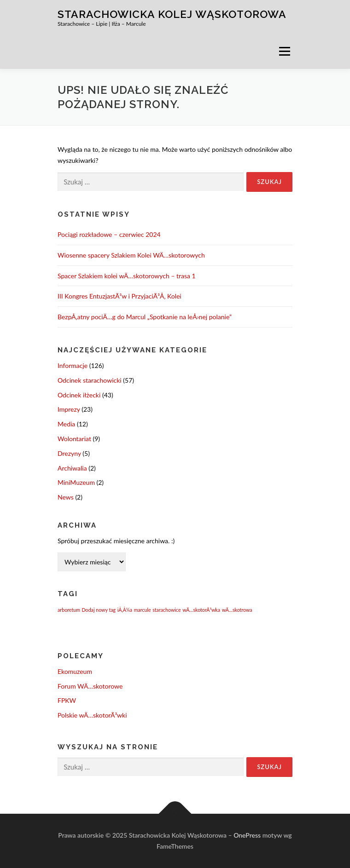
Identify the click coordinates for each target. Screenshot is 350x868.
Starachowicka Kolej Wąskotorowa (172, 14)
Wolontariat (74, 439)
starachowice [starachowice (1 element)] (166, 610)
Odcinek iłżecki (79, 395)
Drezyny (69, 453)
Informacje (73, 365)
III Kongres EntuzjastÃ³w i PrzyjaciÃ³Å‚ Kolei (120, 296)
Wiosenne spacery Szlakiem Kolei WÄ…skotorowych (131, 255)
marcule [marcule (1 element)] (143, 610)
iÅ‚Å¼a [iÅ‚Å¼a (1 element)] (125, 610)
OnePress (247, 835)
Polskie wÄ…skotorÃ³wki (92, 715)
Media (66, 424)
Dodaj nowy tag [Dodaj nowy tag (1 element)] (99, 610)
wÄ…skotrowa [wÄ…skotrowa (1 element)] (237, 610)
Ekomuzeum (75, 671)
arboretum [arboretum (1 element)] (69, 610)
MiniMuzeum (76, 482)
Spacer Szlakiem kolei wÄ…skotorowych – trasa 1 (127, 276)
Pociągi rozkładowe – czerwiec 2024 (109, 234)
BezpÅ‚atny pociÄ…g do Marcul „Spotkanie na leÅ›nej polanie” (145, 317)
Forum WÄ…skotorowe (90, 686)
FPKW (67, 700)
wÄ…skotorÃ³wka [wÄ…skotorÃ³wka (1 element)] (201, 610)
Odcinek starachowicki (90, 380)
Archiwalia (72, 468)
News (66, 497)
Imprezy (69, 409)
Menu (284, 51)
